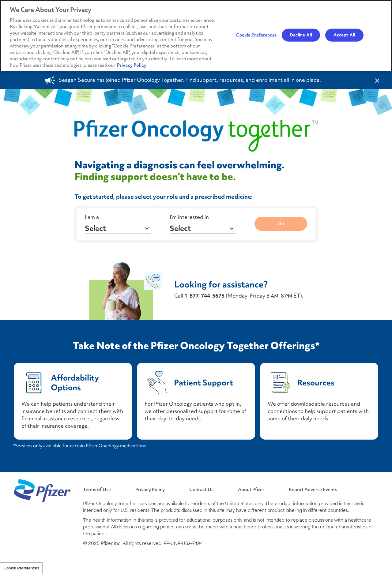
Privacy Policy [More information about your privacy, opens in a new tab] (132, 65)
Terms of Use (97, 489)
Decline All (301, 35)
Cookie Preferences (21, 568)
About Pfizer (251, 489)
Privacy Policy (150, 489)
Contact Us (201, 489)
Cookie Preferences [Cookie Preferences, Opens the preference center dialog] (256, 35)
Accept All (344, 35)
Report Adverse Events (313, 489)
